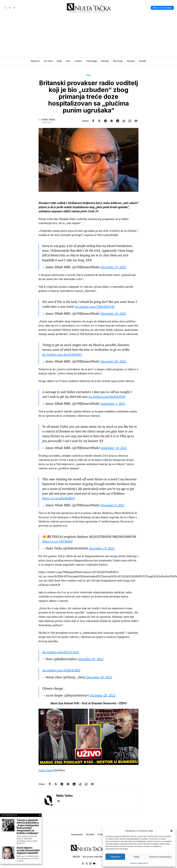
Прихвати (115, 857)
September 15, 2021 (114, 448)
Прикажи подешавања (160, 857)
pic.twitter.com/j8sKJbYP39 (107, 397)
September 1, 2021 (113, 404)
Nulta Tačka (48, 119)
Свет (88, 75)
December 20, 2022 (113, 361)
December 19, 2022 (113, 267)
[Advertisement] (88, 36)
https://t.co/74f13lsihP (57, 541)
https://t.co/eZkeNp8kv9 (58, 498)
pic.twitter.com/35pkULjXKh (61, 670)
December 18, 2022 (113, 313)
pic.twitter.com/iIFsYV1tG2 (61, 652)
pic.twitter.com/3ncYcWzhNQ (62, 354)
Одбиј (136, 857)
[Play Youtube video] (88, 737)
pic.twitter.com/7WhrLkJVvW (95, 307)
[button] (171, 831)
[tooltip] (93, 121)
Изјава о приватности (139, 863)
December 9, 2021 (112, 505)
